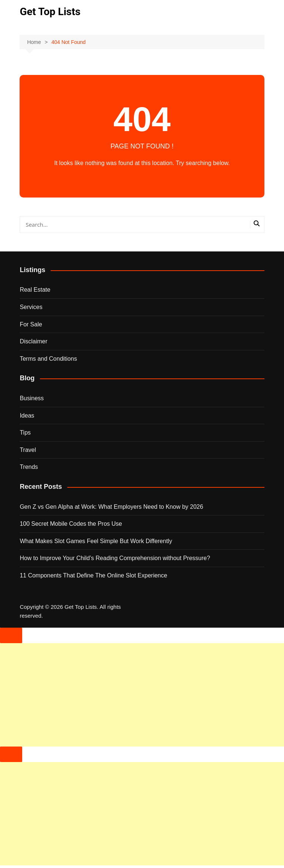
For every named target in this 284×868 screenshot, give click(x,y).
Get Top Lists (50, 12)
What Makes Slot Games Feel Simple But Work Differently (96, 541)
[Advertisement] (142, 695)
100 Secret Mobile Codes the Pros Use (71, 524)
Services (31, 307)
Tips (25, 433)
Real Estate (35, 290)
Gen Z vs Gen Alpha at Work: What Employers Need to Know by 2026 (111, 507)
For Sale (31, 324)
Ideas (27, 416)
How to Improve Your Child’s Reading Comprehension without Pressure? (115, 558)
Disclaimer (33, 341)
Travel (28, 450)
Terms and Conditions (48, 359)
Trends (29, 467)
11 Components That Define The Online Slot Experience (93, 575)
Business (32, 398)
